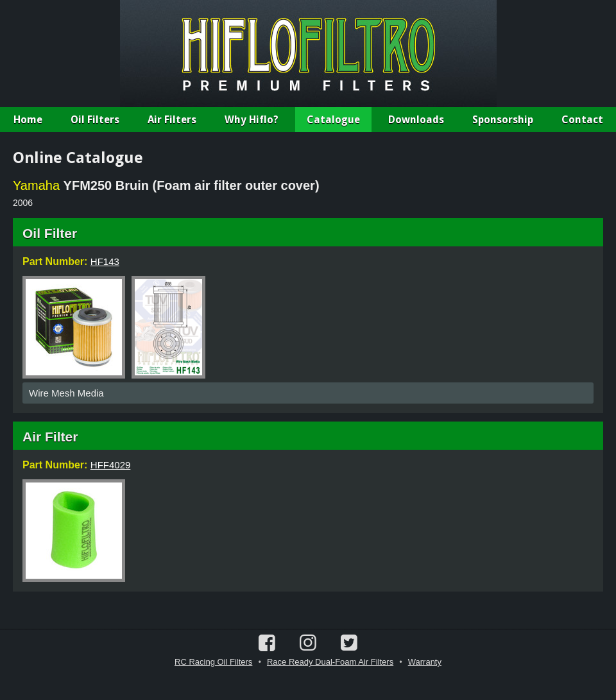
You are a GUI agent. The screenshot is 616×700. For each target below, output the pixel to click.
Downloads (416, 120)
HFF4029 (111, 465)
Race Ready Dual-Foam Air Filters (330, 662)
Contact (582, 120)
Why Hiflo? (252, 120)
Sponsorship (503, 120)
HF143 (105, 261)
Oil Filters (95, 120)
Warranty (425, 662)
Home (28, 120)
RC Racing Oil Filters (213, 662)
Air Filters (172, 120)
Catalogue (333, 120)
